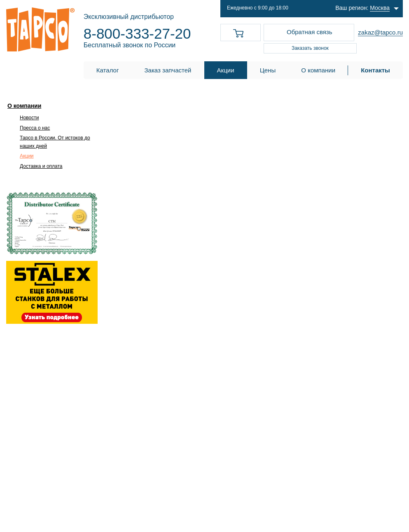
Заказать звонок (310, 48)
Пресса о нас (35, 128)
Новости (29, 118)
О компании (24, 106)
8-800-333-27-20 (137, 34)
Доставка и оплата (41, 166)
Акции (27, 156)
